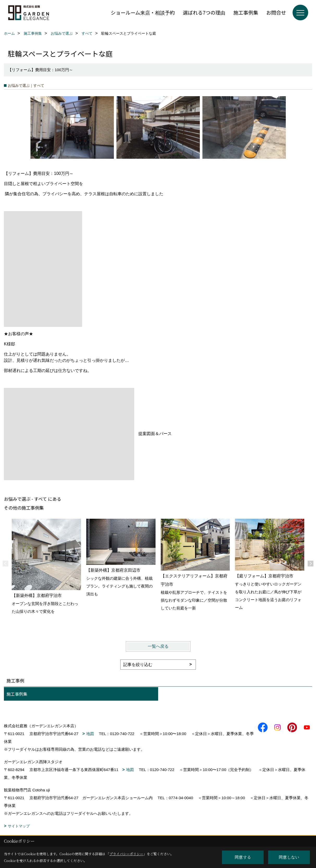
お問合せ (276, 12)
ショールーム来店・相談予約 (143, 12)
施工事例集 (246, 12)
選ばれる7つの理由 (204, 12)
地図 (90, 734)
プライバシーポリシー (126, 854)
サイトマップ (19, 826)
